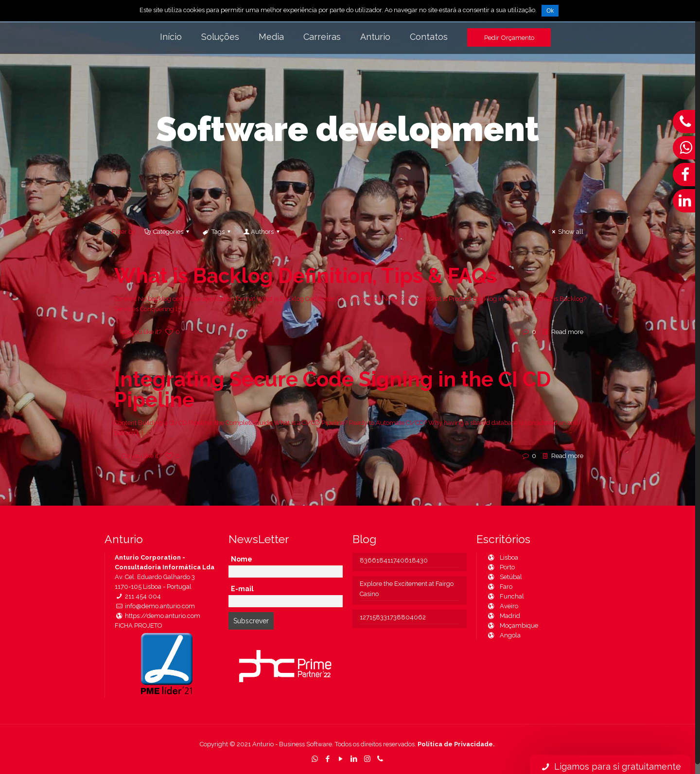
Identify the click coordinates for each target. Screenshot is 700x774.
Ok (550, 11)
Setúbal (504, 577)
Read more (567, 332)
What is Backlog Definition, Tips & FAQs (306, 276)
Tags (217, 232)
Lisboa (502, 557)
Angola (504, 635)
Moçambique (512, 625)
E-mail (242, 589)
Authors (262, 232)
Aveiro (502, 606)
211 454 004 (138, 596)
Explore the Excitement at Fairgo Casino (407, 589)
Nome (242, 559)
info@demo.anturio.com (155, 606)
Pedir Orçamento (509, 37)
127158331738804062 (393, 617)
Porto (501, 567)
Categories (167, 232)
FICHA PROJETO (139, 625)
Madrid (503, 616)
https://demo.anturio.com (157, 616)
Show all (566, 232)
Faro (499, 587)
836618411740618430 (394, 560)
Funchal (505, 596)
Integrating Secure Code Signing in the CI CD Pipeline (332, 390)
